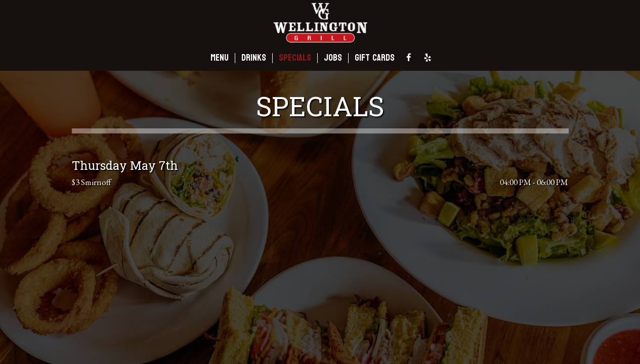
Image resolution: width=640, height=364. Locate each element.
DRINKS (254, 58)
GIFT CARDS (375, 58)
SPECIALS (295, 58)
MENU (220, 58)
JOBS (333, 58)
